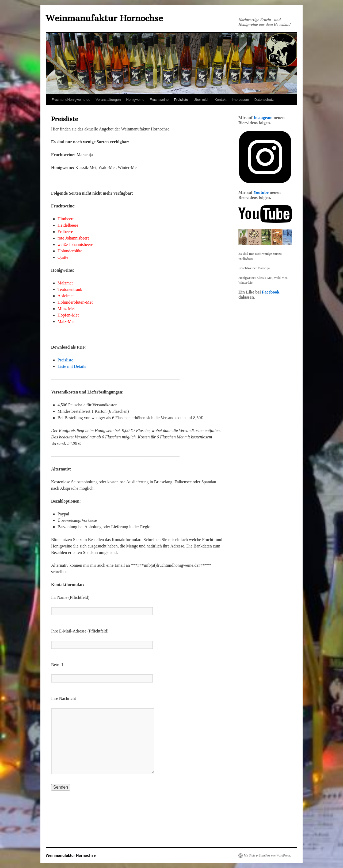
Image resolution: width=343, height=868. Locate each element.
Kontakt (220, 100)
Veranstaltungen (108, 100)
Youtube (261, 192)
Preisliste (181, 100)
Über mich (201, 100)
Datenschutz (264, 100)
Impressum (240, 100)
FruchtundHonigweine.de (71, 100)
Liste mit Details (72, 366)
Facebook (271, 292)
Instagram (263, 118)
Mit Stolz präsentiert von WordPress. (267, 855)
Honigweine (135, 100)
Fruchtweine (159, 100)
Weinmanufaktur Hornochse (104, 18)
